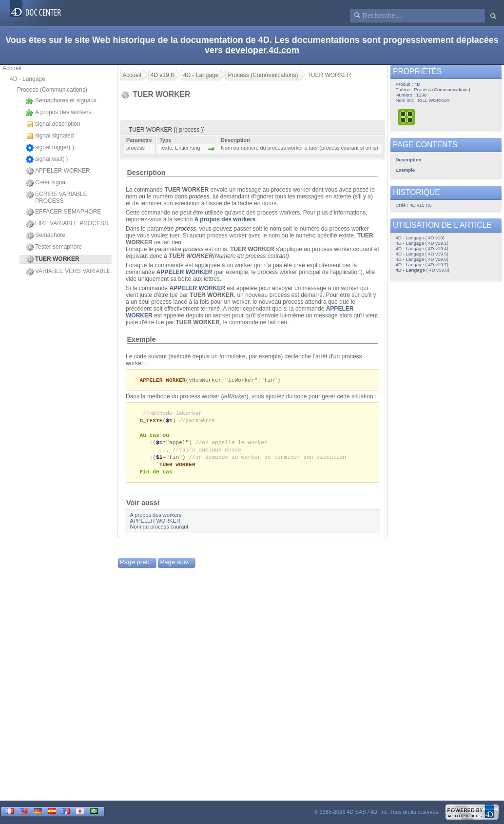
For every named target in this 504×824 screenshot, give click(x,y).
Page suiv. (175, 567)
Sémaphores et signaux (61, 101)
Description (146, 173)
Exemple (141, 339)
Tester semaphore (54, 247)
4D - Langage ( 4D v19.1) (422, 243)
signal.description (53, 124)
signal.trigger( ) (50, 148)
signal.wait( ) (47, 159)
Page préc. (136, 567)
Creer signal (46, 183)
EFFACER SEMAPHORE (63, 212)
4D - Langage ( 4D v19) (420, 238)
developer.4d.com (262, 50)
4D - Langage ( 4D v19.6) (422, 259)
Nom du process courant (159, 531)
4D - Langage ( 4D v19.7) (422, 265)
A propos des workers (58, 113)
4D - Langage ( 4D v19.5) (422, 254)
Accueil (12, 68)
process (199, 196)
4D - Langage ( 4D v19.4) (422, 248)
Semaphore (46, 235)
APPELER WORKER (58, 171)
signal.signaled (50, 136)
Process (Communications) (52, 90)
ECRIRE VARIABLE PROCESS (56, 197)
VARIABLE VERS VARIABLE (68, 272)
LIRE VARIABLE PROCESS (67, 224)
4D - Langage (28, 79)
